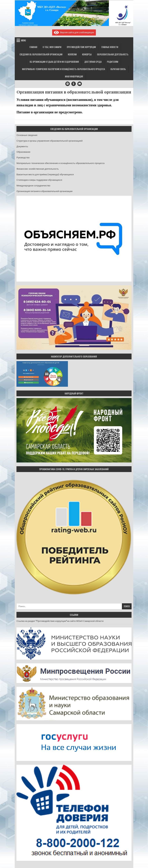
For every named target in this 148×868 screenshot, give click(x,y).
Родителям (113, 62)
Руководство (23, 158)
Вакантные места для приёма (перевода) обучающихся (45, 174)
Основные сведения (27, 135)
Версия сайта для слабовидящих (74, 32)
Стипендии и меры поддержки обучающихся (39, 180)
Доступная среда (93, 62)
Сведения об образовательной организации (41, 54)
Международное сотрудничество (33, 186)
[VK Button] (68, 84)
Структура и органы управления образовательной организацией (49, 141)
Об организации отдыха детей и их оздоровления (54, 62)
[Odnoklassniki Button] (74, 84)
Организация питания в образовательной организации (74, 92)
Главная (33, 47)
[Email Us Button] (80, 84)
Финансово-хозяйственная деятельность (38, 169)
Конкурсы (87, 54)
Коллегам (72, 54)
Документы (22, 146)
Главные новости (110, 47)
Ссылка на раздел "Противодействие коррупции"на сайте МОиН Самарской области (60, 621)
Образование (23, 152)
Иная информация (74, 76)
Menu (23, 40)
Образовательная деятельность (113, 54)
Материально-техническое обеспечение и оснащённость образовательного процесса (64, 69)
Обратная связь (118, 69)
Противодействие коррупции (81, 47)
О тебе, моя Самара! (52, 47)
